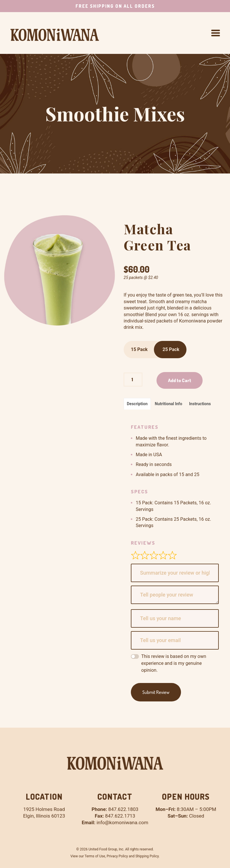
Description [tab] (137, 404)
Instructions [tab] (200, 404)
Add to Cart (180, 380)
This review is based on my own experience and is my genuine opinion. (174, 663)
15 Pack (139, 349)
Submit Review (156, 692)
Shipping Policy (147, 856)
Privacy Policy (117, 856)
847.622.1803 (124, 809)
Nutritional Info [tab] (168, 404)
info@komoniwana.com (122, 822)
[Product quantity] (133, 380)
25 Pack (171, 349)
